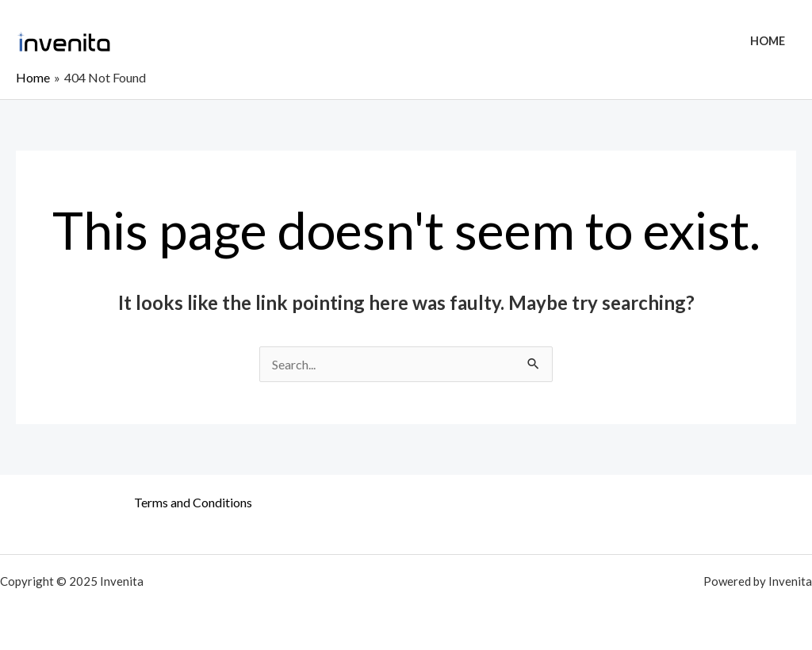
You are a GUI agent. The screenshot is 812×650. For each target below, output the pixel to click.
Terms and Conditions (193, 502)
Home (768, 41)
